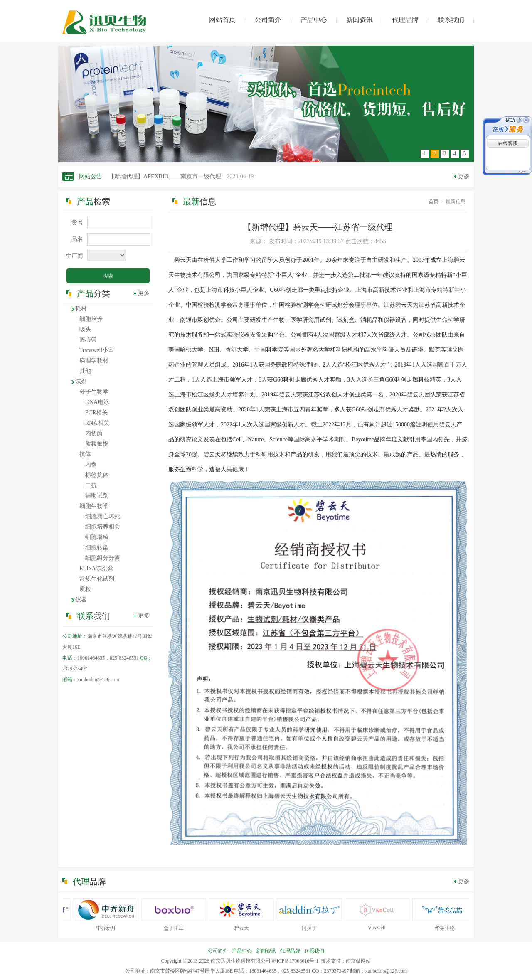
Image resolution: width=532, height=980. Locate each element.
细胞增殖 (97, 537)
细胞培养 (91, 319)
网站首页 (222, 20)
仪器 (81, 600)
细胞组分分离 (103, 558)
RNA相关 (97, 423)
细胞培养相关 (103, 527)
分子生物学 (94, 392)
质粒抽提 (97, 444)
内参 (91, 464)
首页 (433, 202)
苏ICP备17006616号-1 (295, 961)
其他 (85, 371)
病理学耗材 (94, 361)
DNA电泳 (97, 402)
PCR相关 (96, 412)
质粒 (85, 589)
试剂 (81, 381)
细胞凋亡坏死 (103, 516)
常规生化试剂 (97, 579)
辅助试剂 (97, 496)
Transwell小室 (97, 350)
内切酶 (94, 433)
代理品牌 (405, 20)
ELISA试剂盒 (96, 568)
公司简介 (268, 20)
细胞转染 (97, 548)
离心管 (88, 340)
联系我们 (451, 20)
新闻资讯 (360, 20)
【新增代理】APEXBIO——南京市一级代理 (181, 176)
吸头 (85, 329)
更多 (464, 176)
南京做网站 (358, 961)
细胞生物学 (94, 506)
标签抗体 (97, 475)
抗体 (85, 454)
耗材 (81, 309)
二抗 (91, 485)
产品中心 (314, 20)
